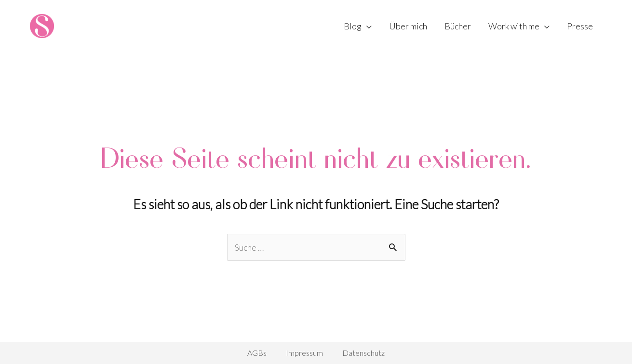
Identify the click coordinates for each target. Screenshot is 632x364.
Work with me (514, 26)
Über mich (408, 26)
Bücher (458, 26)
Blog (353, 26)
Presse (580, 26)
